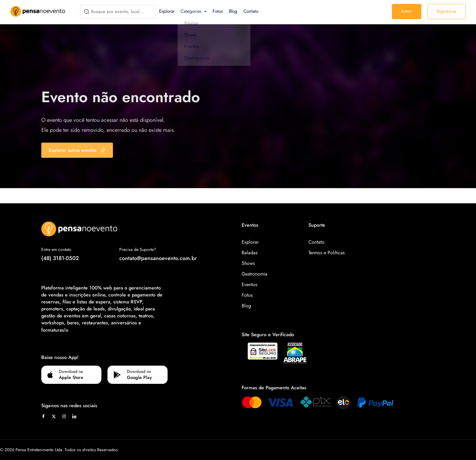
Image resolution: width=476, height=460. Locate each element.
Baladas (250, 253)
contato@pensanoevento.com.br (158, 258)
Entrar (407, 11)
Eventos (249, 284)
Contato (251, 11)
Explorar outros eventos (77, 150)
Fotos (218, 11)
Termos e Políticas (326, 253)
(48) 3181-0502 (60, 258)
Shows (248, 263)
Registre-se (447, 11)
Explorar (167, 11)
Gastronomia (255, 274)
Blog (233, 11)
